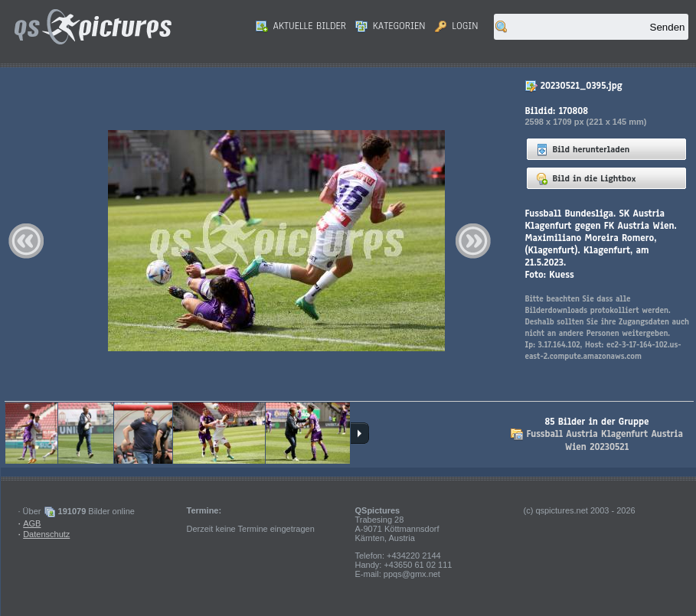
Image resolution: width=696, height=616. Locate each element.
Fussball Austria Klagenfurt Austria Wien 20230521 (604, 440)
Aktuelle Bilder (301, 26)
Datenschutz (46, 534)
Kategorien (390, 26)
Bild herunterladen (583, 149)
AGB (32, 523)
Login (457, 26)
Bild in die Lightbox (586, 178)
